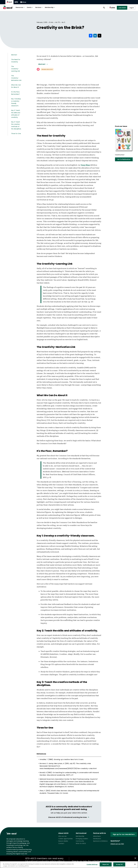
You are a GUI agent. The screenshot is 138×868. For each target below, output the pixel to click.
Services (39, 7)
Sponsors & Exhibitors (100, 841)
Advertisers (97, 836)
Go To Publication (124, 159)
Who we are (62, 836)
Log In (132, 8)
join (85, 861)
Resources (20, 7)
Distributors (97, 839)
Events (30, 7)
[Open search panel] (104, 8)
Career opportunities (66, 839)
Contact (61, 843)
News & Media (63, 841)
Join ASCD (122, 8)
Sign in (75, 861)
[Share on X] (99, 36)
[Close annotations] (135, 858)
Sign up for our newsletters (124, 834)
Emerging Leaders (82, 839)
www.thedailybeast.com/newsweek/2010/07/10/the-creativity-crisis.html (68, 768)
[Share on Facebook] (91, 36)
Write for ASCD (81, 843)
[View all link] (69, 817)
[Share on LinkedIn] (95, 36)
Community (80, 841)
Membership (50, 7)
